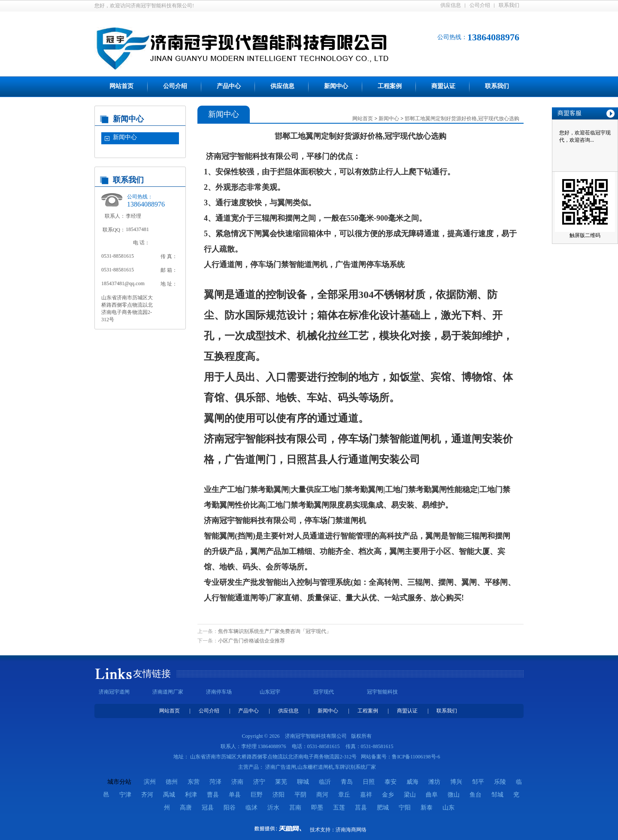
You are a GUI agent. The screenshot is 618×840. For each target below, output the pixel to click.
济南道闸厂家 (168, 692)
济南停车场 (219, 692)
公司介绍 (480, 5)
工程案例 (390, 86)
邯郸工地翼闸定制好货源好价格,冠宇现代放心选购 (462, 119)
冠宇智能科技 (382, 692)
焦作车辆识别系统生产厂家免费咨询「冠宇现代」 (275, 631)
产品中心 (229, 86)
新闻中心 (336, 86)
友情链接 (152, 674)
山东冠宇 (270, 692)
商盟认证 (443, 86)
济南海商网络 (351, 830)
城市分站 (119, 782)
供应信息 (451, 5)
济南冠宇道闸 (114, 692)
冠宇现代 (324, 692)
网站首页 (121, 86)
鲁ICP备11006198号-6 (416, 757)
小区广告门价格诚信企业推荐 (251, 641)
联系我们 (509, 5)
